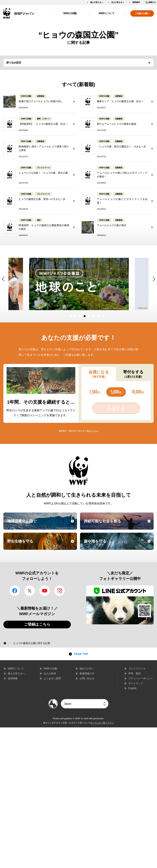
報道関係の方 (87, 673)
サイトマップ (136, 683)
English (132, 688)
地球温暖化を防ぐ (42, 524)
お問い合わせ (87, 678)
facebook (15, 591)
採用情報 (13, 678)
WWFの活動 (70, 13)
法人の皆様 (50, 673)
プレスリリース (137, 669)
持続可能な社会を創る (118, 524)
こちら (95, 431)
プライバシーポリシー (141, 678)
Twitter (30, 591)
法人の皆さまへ (118, 2)
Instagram (59, 591)
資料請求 (136, 2)
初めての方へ (87, 669)
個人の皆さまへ (97, 2)
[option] (51, 284)
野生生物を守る (42, 544)
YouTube (45, 591)
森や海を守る (118, 544)
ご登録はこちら (37, 624)
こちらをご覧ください (103, 723)
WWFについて (107, 13)
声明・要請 (134, 673)
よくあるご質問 (52, 678)
